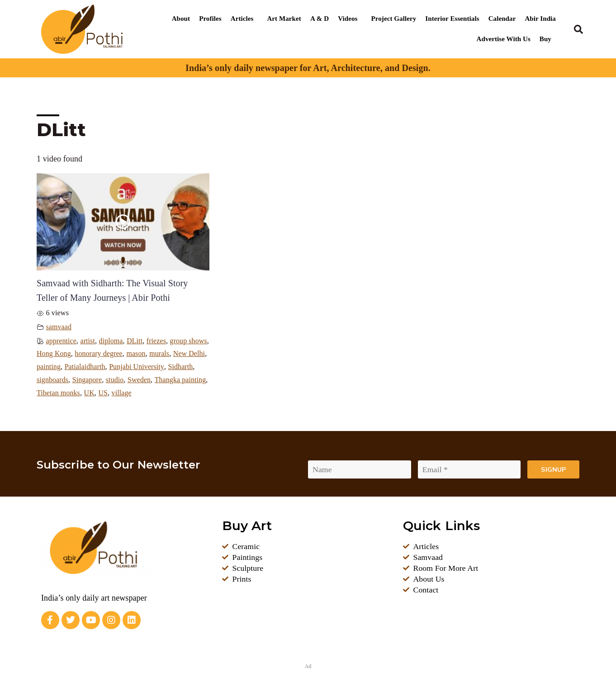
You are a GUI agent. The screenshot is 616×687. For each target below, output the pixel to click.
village (60, 406)
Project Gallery (394, 19)
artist (88, 341)
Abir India (540, 19)
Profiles (210, 19)
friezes (158, 341)
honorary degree (141, 354)
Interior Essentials (452, 19)
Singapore (176, 380)
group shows (55, 354)
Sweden (71, 393)
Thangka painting (112, 393)
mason (179, 354)
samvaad (59, 327)
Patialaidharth (146, 367)
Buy (545, 39)
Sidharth (109, 380)
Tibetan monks (164, 393)
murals (47, 367)
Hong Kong (96, 354)
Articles (242, 19)
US (41, 406)
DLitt (136, 341)
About (181, 19)
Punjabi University (64, 380)
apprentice (62, 341)
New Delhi (77, 367)
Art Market (284, 19)
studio (46, 393)
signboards (141, 380)
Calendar (502, 19)
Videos (348, 19)
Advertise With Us (504, 39)
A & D (320, 19)
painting (109, 367)
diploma (112, 341)
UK (195, 393)
